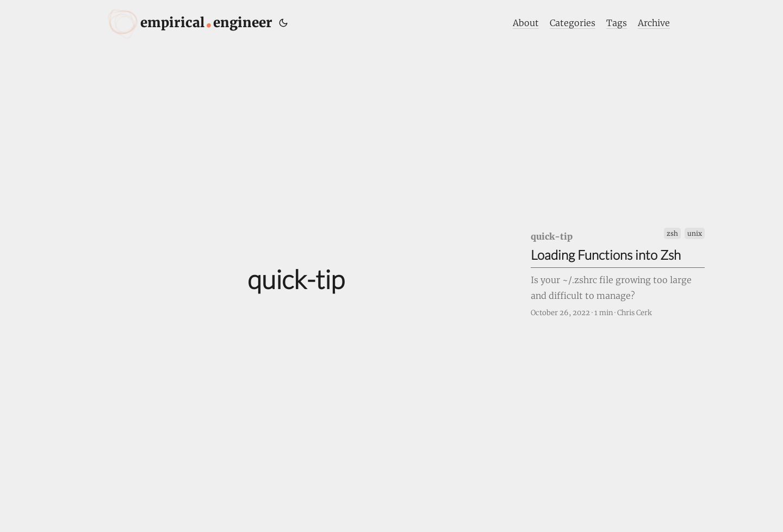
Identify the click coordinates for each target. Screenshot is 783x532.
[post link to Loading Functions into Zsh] (618, 273)
